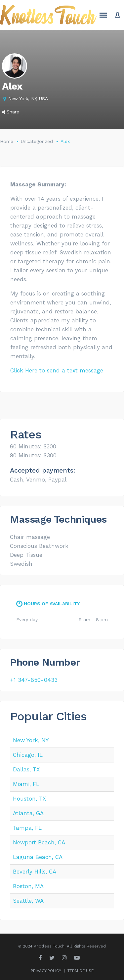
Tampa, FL (27, 828)
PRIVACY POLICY (46, 971)
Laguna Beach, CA (38, 857)
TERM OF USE (81, 971)
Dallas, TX (26, 769)
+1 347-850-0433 (34, 680)
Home (7, 141)
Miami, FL (26, 784)
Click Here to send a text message (57, 370)
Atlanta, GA (28, 813)
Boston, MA (28, 886)
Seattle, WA (28, 901)
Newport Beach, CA (39, 842)
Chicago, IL (28, 755)
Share (11, 112)
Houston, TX (29, 799)
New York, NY (31, 740)
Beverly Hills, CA (35, 872)
